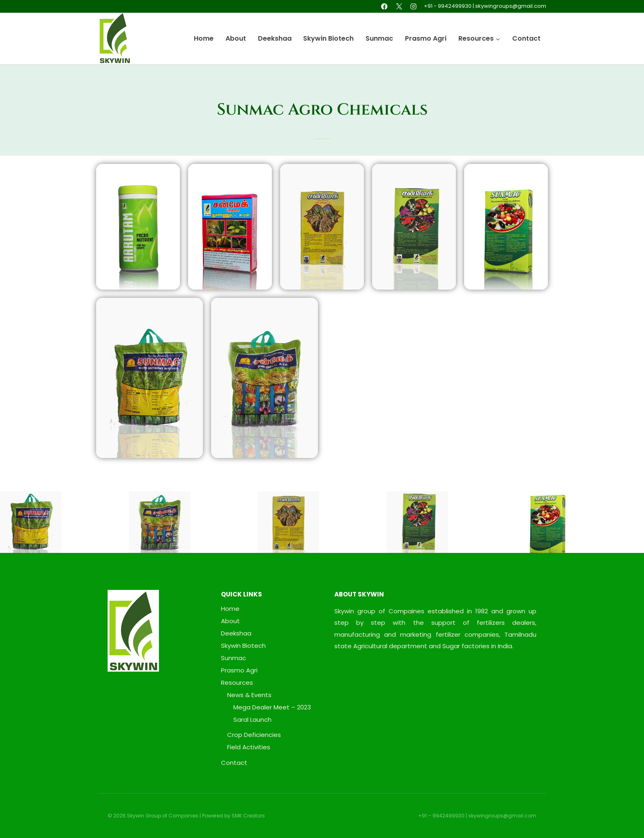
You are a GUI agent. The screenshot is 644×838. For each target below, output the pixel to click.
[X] (399, 6)
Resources (237, 683)
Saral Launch (252, 719)
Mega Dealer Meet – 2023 (272, 707)
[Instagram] (413, 6)
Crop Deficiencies (254, 735)
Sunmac (379, 38)
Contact (526, 38)
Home (204, 38)
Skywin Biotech (328, 38)
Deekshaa (275, 38)
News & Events (249, 695)
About (236, 38)
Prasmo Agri (426, 38)
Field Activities (249, 747)
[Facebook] (385, 6)
